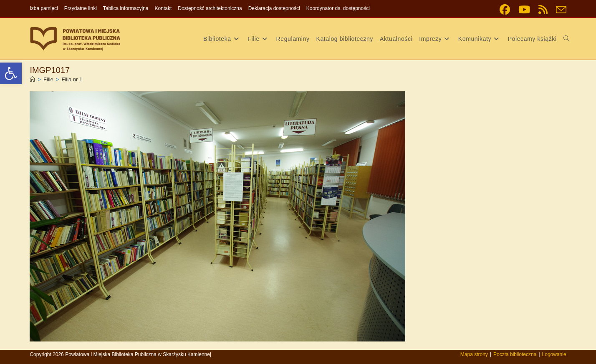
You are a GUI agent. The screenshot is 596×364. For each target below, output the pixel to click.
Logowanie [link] (554, 354)
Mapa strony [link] (474, 354)
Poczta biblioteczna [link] (515, 354)
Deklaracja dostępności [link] (274, 8)
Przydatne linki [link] (81, 8)
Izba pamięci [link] (44, 8)
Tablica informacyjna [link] (126, 8)
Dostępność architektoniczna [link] (210, 8)
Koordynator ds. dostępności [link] (338, 8)
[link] (11, 73)
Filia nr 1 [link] (72, 79)
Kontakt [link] (163, 8)
